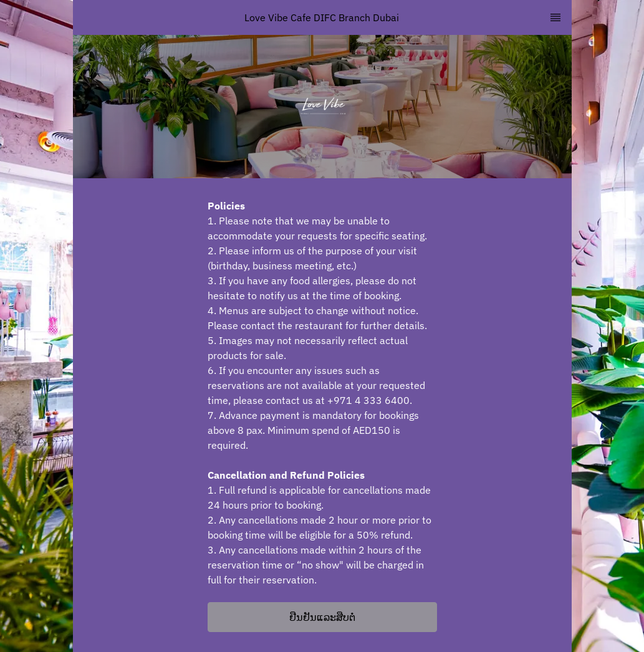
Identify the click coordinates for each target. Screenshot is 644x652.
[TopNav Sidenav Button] (555, 17)
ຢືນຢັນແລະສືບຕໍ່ (322, 617)
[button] (322, 617)
